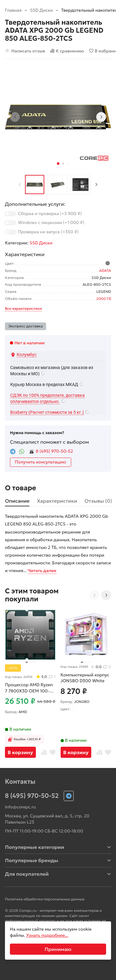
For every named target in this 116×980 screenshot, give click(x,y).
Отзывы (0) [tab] (98, 501)
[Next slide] (101, 117)
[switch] (11, 214)
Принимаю (58, 949)
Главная (13, 10)
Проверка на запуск (48, 232)
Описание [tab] (17, 501)
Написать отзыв (25, 51)
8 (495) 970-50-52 (54, 451)
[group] (58, 117)
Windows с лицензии (51, 222)
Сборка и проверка (50, 214)
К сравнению (67, 51)
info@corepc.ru (20, 807)
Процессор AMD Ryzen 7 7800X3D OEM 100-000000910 (29, 688)
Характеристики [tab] (57, 501)
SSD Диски (41, 10)
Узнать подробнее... (47, 935)
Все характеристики (23, 308)
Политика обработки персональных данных (45, 899)
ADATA (105, 270)
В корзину (20, 752)
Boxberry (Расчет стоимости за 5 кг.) (47, 412)
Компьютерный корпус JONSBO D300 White (85, 678)
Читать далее (42, 571)
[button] (58, 164)
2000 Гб (104, 299)
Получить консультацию (41, 462)
